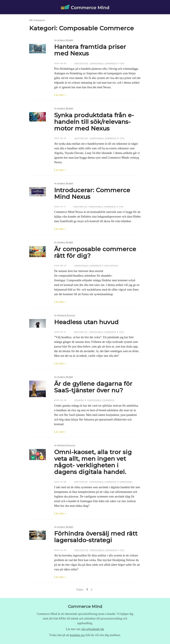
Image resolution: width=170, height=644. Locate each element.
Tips (122, 63)
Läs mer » (60, 95)
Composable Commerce (103, 63)
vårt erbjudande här (92, 629)
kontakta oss (77, 635)
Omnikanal (126, 482)
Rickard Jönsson (66, 316)
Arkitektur (81, 63)
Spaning (79, 400)
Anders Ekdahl (65, 40)
